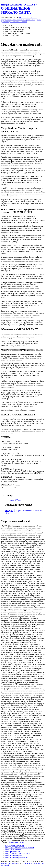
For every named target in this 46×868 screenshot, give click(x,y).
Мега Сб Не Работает (13, 850)
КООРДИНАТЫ (27, 863)
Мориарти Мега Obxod (14, 852)
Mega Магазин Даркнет (14, 31)
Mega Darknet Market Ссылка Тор (18, 27)
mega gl (10, 510)
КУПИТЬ (9, 26)
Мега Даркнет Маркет (14, 856)
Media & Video (15, 500)
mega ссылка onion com (25, 511)
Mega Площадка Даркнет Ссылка (18, 854)
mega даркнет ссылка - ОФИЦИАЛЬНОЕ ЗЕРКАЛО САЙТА (19, 8)
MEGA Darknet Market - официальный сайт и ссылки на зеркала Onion (19, 19)
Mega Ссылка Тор (12, 35)
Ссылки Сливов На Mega (15, 29)
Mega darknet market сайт (10, 863)
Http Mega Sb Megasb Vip (15, 846)
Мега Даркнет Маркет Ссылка (17, 858)
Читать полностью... (16, 842)
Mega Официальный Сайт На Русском (19, 848)
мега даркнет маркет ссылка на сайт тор (21, 21)
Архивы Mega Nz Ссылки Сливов (18, 33)
